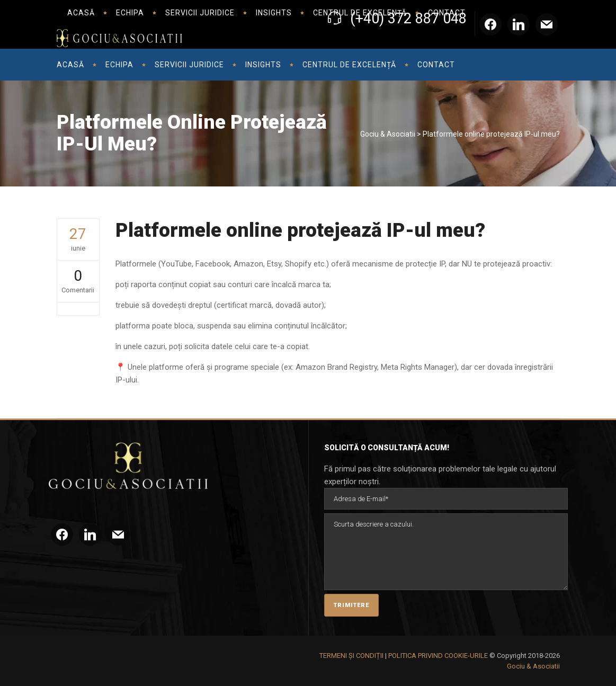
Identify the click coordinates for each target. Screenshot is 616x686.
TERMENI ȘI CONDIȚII (351, 656)
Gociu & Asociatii (388, 134)
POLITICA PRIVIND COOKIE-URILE (438, 656)
